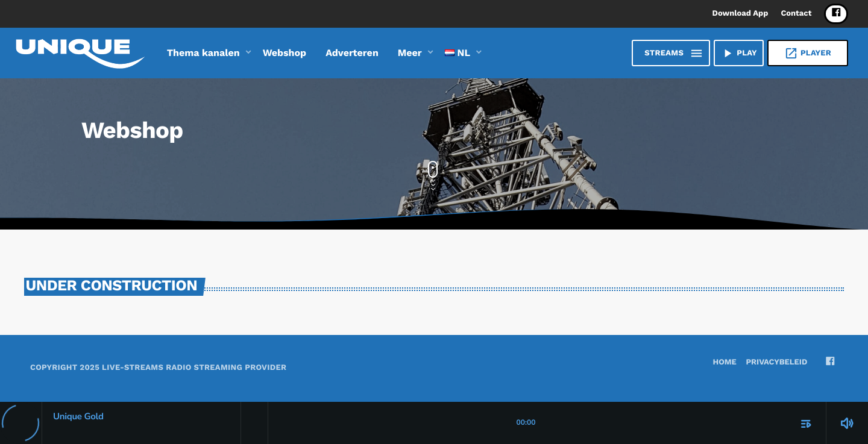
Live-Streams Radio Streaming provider (194, 368)
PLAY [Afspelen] (739, 53)
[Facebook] (836, 14)
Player (808, 53)
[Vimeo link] (80, 53)
